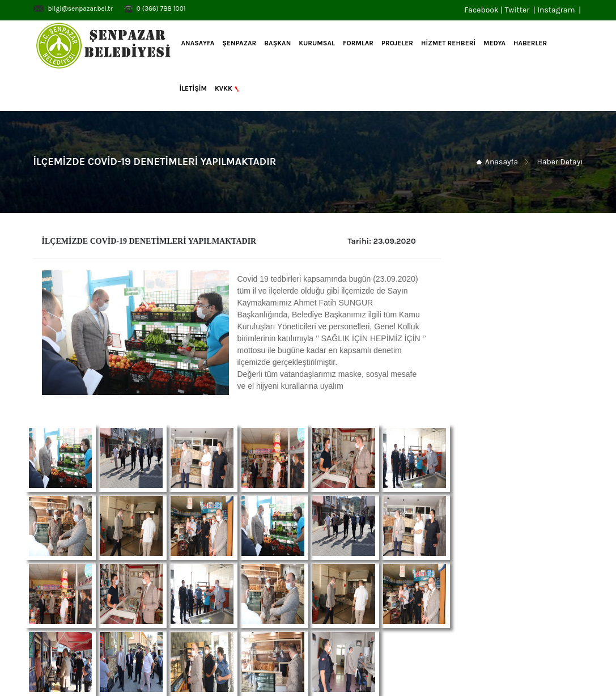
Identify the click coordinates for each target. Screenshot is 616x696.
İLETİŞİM (193, 88)
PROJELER (397, 43)
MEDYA (494, 43)
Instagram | (560, 10)
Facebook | (484, 10)
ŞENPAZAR (239, 43)
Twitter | (521, 10)
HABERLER (530, 43)
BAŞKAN (277, 43)
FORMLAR (358, 43)
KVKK (228, 89)
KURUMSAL (317, 43)
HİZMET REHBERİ (448, 43)
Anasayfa (197, 43)
